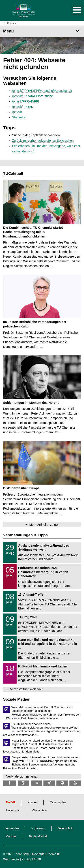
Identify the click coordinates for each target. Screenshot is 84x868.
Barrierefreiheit (38, 836)
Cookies (11, 836)
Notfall (10, 802)
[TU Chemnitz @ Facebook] (10, 783)
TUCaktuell (13, 174)
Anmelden (12, 828)
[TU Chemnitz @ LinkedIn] (36, 783)
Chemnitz (38, 810)
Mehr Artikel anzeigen (44, 525)
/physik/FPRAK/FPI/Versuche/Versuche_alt (42, 91)
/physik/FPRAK (23, 107)
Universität (13, 810)
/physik (17, 112)
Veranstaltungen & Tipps (25, 535)
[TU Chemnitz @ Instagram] (23, 783)
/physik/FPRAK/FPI (26, 101)
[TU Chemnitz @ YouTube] (75, 783)
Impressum (38, 828)
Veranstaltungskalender (26, 689)
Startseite (19, 117)
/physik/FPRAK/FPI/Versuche (32, 96)
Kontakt (32, 802)
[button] (72, 11)
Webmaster (11, 859)
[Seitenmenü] (42, 31)
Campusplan (58, 802)
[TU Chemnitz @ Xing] (49, 783)
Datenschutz (66, 828)
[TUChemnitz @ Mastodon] (62, 783)
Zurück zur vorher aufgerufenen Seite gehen (43, 141)
